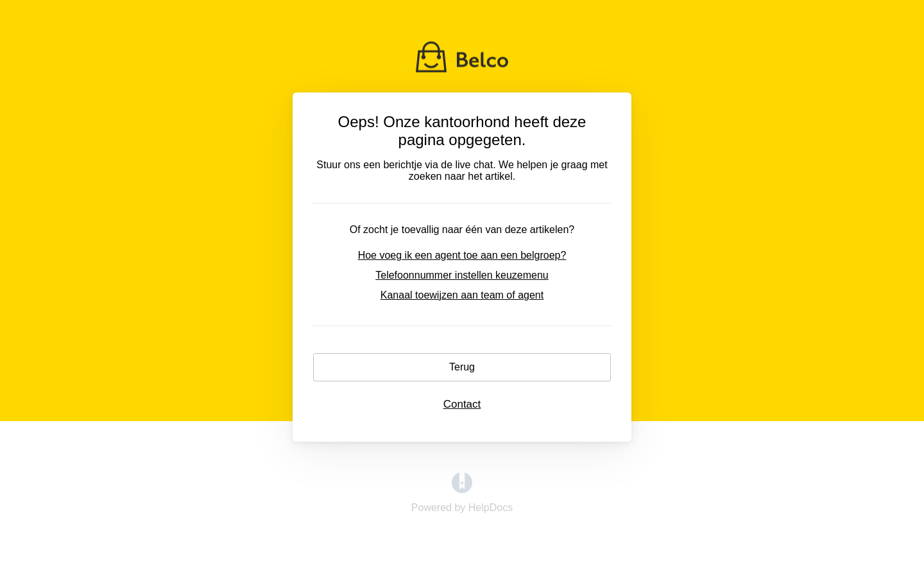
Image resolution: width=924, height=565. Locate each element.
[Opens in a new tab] (462, 490)
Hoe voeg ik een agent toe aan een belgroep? (462, 255)
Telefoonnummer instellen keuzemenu (462, 275)
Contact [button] (462, 404)
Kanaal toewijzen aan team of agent (462, 295)
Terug (462, 367)
